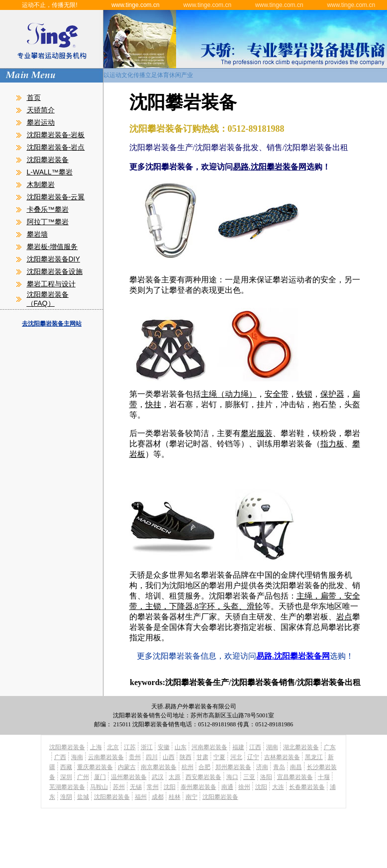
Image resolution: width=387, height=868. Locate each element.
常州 (153, 787)
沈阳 (170, 787)
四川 (152, 757)
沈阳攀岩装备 (48, 160)
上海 (96, 747)
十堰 (324, 777)
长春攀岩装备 (307, 787)
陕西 (186, 757)
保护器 (332, 394)
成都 (158, 797)
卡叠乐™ (41, 209)
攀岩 (66, 172)
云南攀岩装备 (106, 757)
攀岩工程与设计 (51, 284)
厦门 (100, 777)
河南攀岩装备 (209, 747)
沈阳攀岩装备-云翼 (56, 197)
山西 (169, 757)
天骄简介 (41, 110)
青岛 (279, 767)
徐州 (244, 787)
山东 (181, 747)
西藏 (66, 767)
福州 (141, 797)
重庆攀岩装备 (95, 767)
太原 (175, 777)
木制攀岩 (41, 184)
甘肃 (202, 757)
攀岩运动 (41, 122)
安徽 (164, 747)
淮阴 (66, 797)
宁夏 (219, 757)
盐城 (83, 797)
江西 (255, 747)
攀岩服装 (257, 433)
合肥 (204, 767)
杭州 (188, 767)
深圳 (66, 777)
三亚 (249, 777)
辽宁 (253, 757)
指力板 (332, 444)
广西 (60, 757)
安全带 (277, 394)
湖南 (272, 747)
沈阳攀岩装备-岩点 (56, 147)
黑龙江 (314, 757)
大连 (278, 787)
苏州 (119, 787)
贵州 (135, 757)
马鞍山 (99, 787)
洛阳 (266, 777)
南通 (227, 787)
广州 (83, 777)
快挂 (153, 404)
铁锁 (304, 394)
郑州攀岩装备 (233, 767)
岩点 (344, 617)
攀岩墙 (37, 234)
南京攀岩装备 (159, 767)
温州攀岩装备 (129, 777)
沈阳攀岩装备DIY (53, 259)
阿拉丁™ (41, 222)
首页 (34, 97)
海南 (77, 757)
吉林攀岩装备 (282, 757)
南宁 (192, 797)
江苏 (130, 747)
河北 (236, 757)
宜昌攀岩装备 (295, 777)
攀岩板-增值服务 (52, 247)
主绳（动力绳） (229, 394)
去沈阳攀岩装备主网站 (52, 324)
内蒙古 (127, 767)
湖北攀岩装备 (301, 747)
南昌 (296, 767)
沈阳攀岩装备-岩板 (56, 135)
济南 (262, 767)
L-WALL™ (43, 172)
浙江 (147, 747)
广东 (330, 747)
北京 (113, 747)
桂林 (175, 797)
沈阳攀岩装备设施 (55, 271)
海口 (232, 777)
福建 (238, 747)
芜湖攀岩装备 (67, 787)
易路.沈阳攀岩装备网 (270, 167)
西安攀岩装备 (203, 777)
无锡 (136, 787)
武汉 (158, 777)
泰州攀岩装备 (198, 787)
